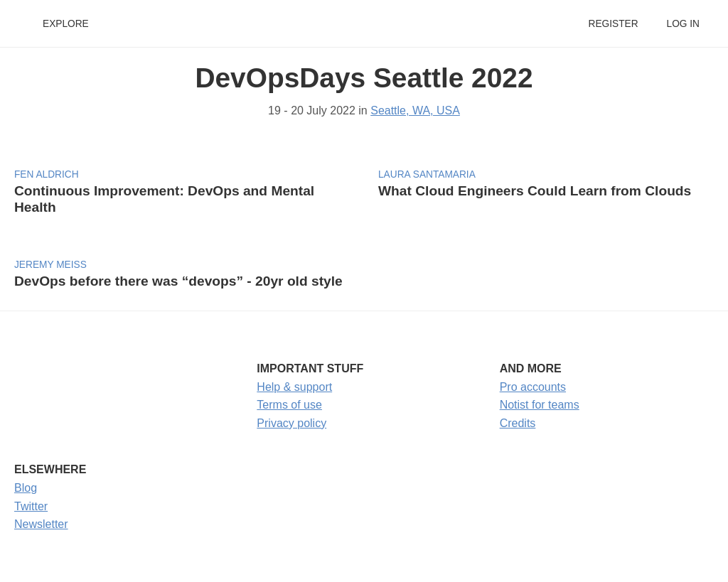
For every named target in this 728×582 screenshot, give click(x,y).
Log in (683, 24)
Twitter (31, 506)
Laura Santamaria (427, 174)
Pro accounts (533, 387)
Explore (66, 24)
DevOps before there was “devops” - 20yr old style (178, 281)
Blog (26, 488)
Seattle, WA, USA (415, 111)
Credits (518, 423)
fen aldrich (47, 174)
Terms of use (289, 405)
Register (613, 24)
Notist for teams (540, 405)
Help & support (294, 387)
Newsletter (41, 524)
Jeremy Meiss (50, 265)
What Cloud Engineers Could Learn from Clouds (535, 191)
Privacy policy (291, 423)
